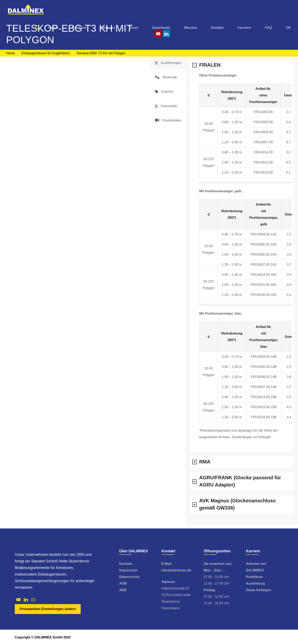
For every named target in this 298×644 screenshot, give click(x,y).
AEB (123, 590)
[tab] (168, 63)
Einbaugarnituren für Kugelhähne (46, 53)
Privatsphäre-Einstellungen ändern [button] (48, 609)
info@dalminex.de (176, 570)
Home (11, 53)
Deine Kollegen (258, 590)
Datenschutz (130, 577)
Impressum (128, 570)
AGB (123, 583)
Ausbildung (255, 583)
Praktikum (254, 577)
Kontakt (126, 564)
